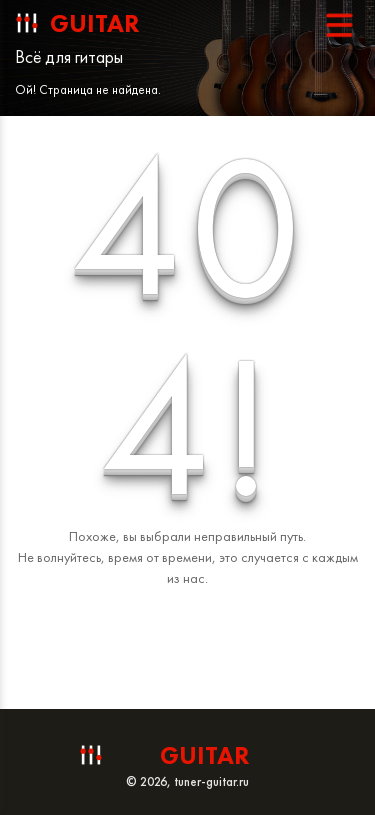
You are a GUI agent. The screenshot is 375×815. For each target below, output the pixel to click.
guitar (95, 23)
